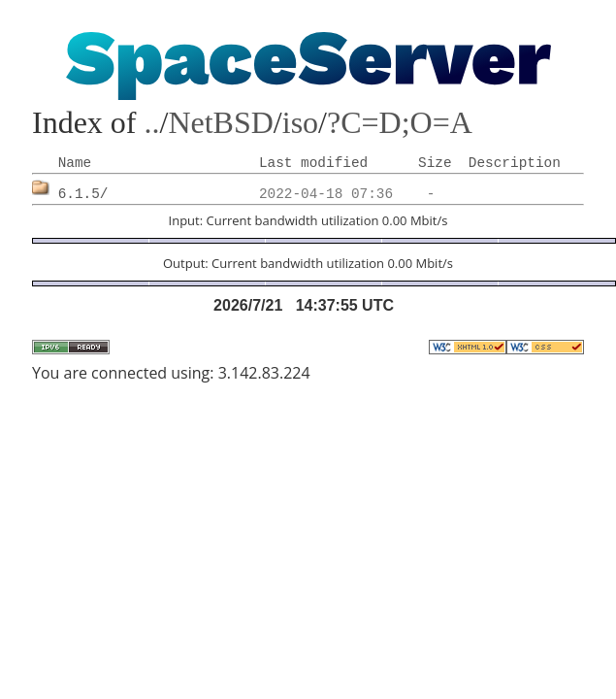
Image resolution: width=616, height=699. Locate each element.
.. (152, 122)
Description (515, 163)
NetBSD (220, 122)
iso (300, 122)
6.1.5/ (83, 194)
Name (75, 163)
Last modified (313, 163)
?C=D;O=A (400, 122)
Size (435, 163)
